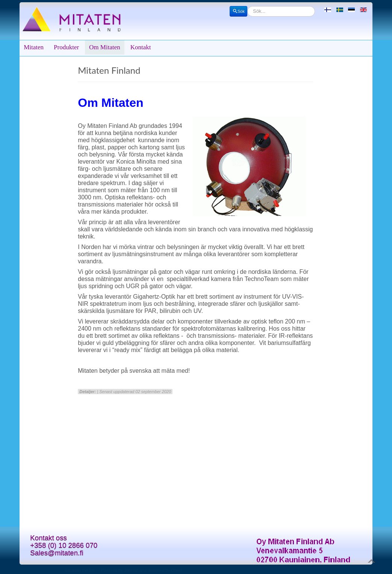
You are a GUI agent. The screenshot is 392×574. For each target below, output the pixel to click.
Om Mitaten (105, 47)
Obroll (176, 570)
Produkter (66, 47)
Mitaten (34, 47)
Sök (238, 11)
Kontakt (141, 47)
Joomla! (131, 570)
